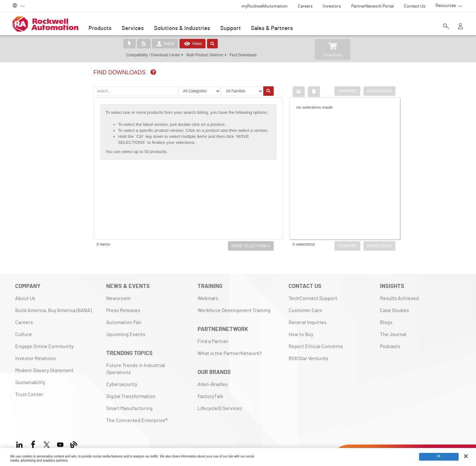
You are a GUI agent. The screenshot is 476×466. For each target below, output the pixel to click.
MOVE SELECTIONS (251, 246)
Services (133, 28)
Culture (24, 334)
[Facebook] (33, 444)
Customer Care (305, 310)
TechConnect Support (313, 298)
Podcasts (390, 346)
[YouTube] (60, 444)
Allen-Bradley (213, 384)
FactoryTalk (210, 396)
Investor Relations (36, 359)
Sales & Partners (272, 28)
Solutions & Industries (182, 28)
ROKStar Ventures (308, 359)
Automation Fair (124, 322)
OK (439, 457)
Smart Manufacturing (129, 408)
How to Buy (301, 334)
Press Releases (123, 310)
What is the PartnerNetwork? (230, 353)
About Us (25, 298)
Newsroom (118, 298)
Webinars (208, 298)
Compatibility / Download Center (153, 55)
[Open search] (446, 27)
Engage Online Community (44, 346)
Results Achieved (399, 298)
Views (192, 44)
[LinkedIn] (21, 444)
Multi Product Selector (205, 55)
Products (100, 28)
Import (165, 44)
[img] (153, 72)
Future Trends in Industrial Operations (136, 369)
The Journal (393, 334)
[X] (47, 444)
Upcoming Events (126, 334)
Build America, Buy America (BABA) (53, 310)
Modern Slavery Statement (44, 371)
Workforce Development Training (234, 310)
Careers (24, 322)
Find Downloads (243, 55)
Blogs (386, 322)
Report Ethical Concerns (316, 346)
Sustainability (30, 383)
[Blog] (74, 444)
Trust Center (29, 395)
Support (231, 28)
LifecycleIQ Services (220, 408)
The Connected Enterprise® (137, 420)
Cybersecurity (122, 384)
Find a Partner (213, 341)
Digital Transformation (131, 396)
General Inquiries (308, 322)
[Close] (466, 456)
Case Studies (394, 310)
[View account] (461, 27)
